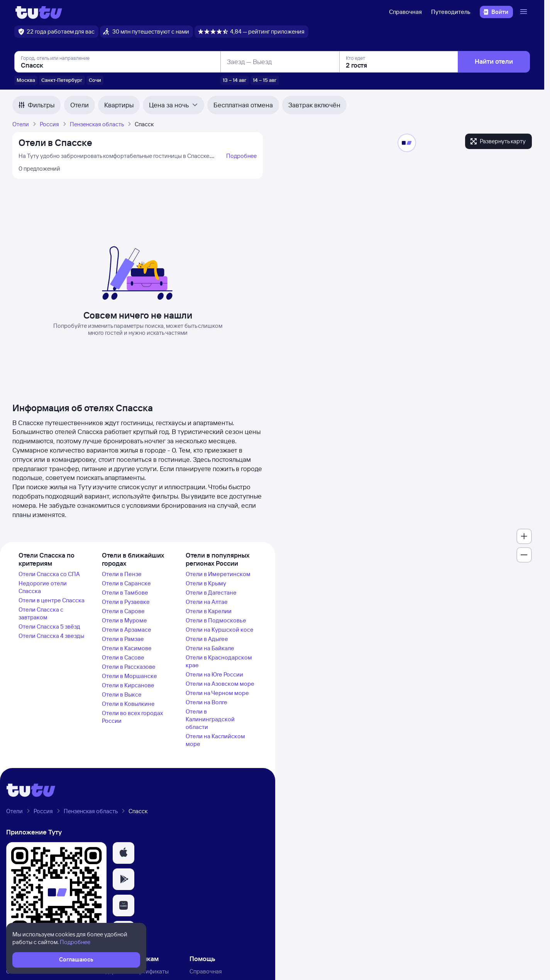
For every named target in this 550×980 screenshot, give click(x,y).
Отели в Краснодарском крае (219, 661)
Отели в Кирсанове (128, 685)
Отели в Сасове (123, 657)
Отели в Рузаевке (126, 602)
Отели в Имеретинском (218, 574)
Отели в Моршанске (129, 676)
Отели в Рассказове (129, 667)
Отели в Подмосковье (216, 620)
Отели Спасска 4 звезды (51, 636)
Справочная (405, 12)
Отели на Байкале (210, 648)
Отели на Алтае (207, 602)
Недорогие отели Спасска (43, 587)
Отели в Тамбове (125, 593)
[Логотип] (39, 12)
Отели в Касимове (127, 648)
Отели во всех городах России (132, 717)
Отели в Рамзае (123, 639)
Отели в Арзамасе (127, 630)
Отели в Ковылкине (128, 704)
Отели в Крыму (206, 583)
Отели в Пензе (122, 574)
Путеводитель (451, 12)
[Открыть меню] (525, 12)
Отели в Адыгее (207, 639)
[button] (124, 853)
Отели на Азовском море (220, 684)
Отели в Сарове (123, 611)
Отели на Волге (206, 702)
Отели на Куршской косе (220, 630)
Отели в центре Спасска (52, 600)
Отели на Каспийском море (215, 740)
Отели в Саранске (126, 583)
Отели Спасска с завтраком (41, 613)
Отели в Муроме (124, 620)
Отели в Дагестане (211, 593)
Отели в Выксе (122, 694)
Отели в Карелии (209, 611)
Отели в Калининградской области (210, 719)
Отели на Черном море (217, 693)
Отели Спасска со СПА (49, 574)
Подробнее (241, 156)
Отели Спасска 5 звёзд (49, 626)
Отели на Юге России (214, 674)
